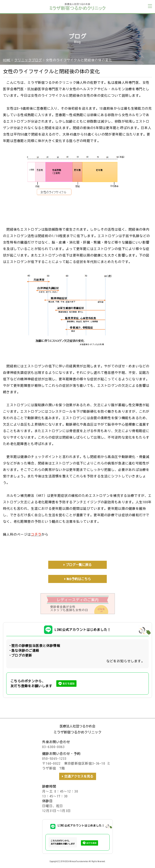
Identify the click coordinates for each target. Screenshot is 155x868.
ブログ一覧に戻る (79, 565)
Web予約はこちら (79, 579)
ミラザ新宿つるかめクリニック (77, 732)
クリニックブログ (28, 60)
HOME (7, 60)
